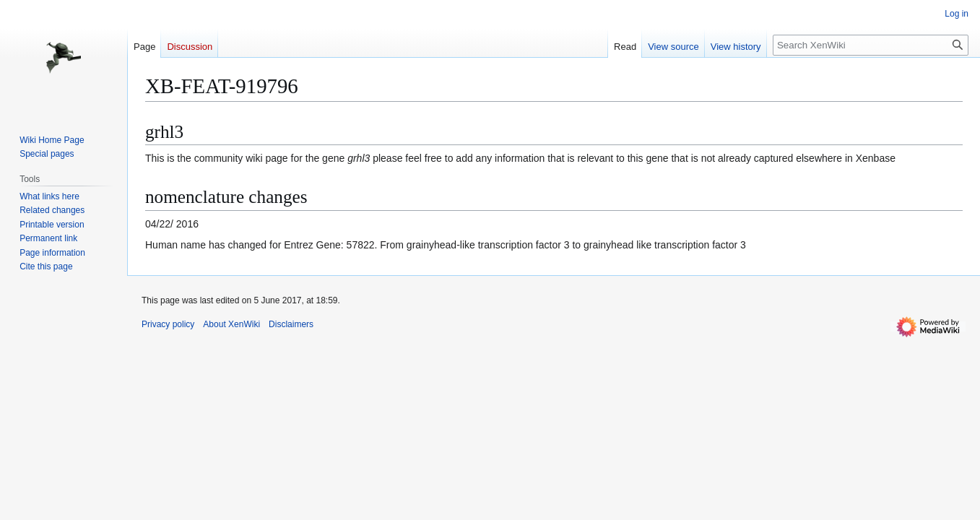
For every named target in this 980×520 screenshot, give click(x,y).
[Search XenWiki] (871, 45)
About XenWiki (231, 324)
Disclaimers (291, 324)
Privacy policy (168, 324)
